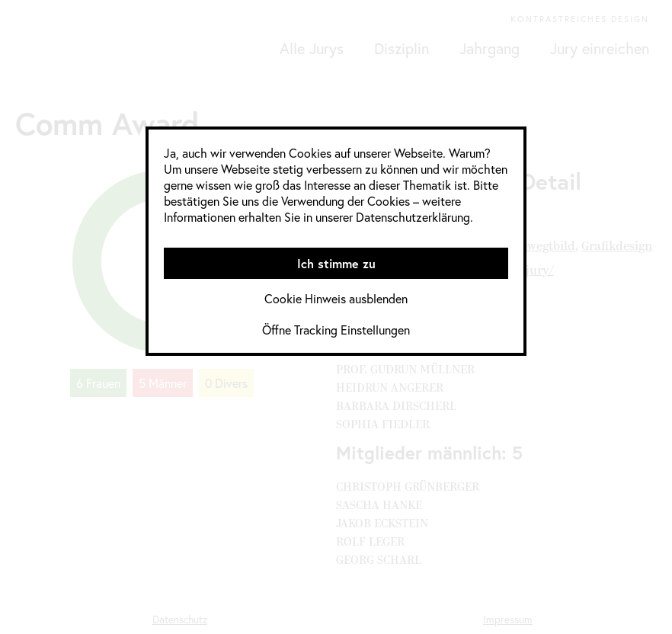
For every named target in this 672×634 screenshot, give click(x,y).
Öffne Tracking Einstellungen (336, 330)
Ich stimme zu (336, 263)
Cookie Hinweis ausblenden (336, 298)
